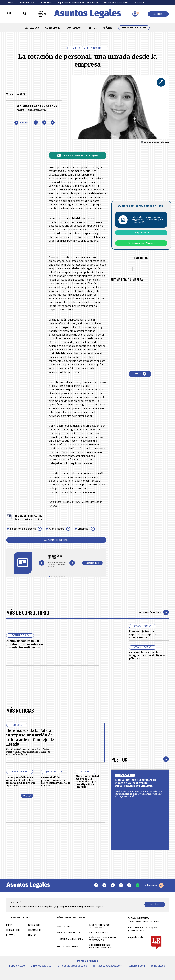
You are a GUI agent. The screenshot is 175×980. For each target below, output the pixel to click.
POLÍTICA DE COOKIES (68, 946)
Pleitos (119, 759)
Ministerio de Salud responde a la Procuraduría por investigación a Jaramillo (87, 782)
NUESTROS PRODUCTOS (69, 933)
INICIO (9, 925)
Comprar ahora (141, 233)
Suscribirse (158, 14)
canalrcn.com (137, 966)
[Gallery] (57, 561)
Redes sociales (27, 2)
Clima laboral (57, 529)
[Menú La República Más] (9, 14)
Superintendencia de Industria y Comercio (78, 2)
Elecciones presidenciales (116, 2)
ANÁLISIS (107, 28)
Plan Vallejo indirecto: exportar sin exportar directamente (143, 634)
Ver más (140, 374)
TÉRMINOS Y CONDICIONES (70, 939)
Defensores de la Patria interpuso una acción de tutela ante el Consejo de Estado (30, 737)
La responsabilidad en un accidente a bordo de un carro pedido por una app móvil (21, 782)
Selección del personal (23, 529)
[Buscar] (25, 14)
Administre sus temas (56, 540)
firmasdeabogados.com (108, 966)
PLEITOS (92, 28)
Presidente (140, 2)
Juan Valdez (46, 2)
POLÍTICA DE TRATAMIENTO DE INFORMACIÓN (102, 939)
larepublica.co (16, 966)
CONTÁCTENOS (65, 926)
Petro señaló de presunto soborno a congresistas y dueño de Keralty (56, 782)
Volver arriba (154, 885)
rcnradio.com (159, 966)
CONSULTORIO (53, 28)
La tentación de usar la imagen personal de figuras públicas (147, 655)
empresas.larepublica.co (72, 966)
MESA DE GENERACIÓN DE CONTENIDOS (99, 926)
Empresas (84, 529)
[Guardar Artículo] (21, 123)
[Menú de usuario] (135, 14)
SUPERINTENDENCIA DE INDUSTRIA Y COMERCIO (100, 946)
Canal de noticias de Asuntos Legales (78, 155)
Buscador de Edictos (134, 28)
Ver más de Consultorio (154, 612)
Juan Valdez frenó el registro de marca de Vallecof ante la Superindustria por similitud (136, 783)
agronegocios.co (41, 966)
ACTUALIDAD (32, 28)
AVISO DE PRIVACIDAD (99, 933)
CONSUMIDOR (74, 28)
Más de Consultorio (28, 612)
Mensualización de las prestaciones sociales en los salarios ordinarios (25, 644)
